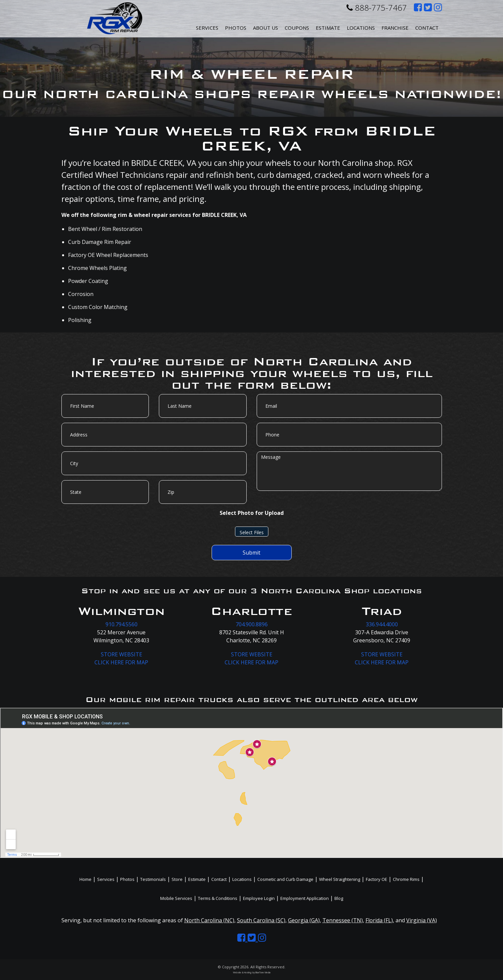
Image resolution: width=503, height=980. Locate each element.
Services (207, 28)
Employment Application (305, 898)
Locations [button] (361, 28)
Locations (242, 879)
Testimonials (153, 879)
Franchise (395, 28)
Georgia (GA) (304, 920)
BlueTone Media (263, 972)
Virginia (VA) (422, 920)
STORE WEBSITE (121, 654)
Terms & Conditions (218, 898)
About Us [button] (266, 28)
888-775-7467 (377, 8)
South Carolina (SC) (261, 920)
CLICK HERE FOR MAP (121, 662)
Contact (427, 28)
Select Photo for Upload (252, 513)
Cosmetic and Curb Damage (285, 879)
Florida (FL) (379, 920)
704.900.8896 (252, 624)
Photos (236, 28)
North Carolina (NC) (209, 920)
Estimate (328, 28)
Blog (339, 898)
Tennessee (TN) (343, 920)
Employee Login (259, 898)
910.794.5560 (121, 624)
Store (177, 879)
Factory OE (376, 879)
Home (85, 879)
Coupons (297, 28)
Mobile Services (176, 898)
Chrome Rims (406, 879)
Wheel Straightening (340, 879)
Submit (251, 553)
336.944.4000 (382, 624)
